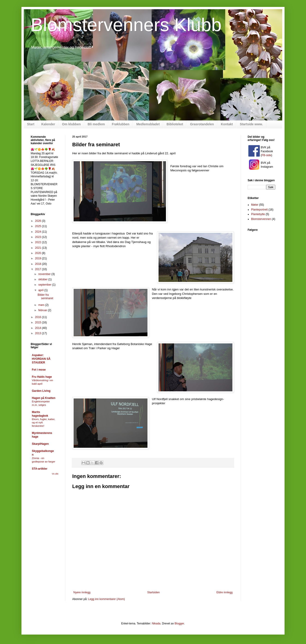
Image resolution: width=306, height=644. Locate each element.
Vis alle (55, 474)
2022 (39, 242)
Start (31, 124)
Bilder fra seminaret (45, 296)
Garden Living (41, 391)
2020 (39, 253)
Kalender (48, 124)
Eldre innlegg (225, 592)
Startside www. (251, 124)
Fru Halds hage (42, 377)
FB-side (266, 155)
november (45, 274)
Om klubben (71, 124)
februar (43, 310)
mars (42, 305)
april (41, 290)
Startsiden (153, 592)
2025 (39, 226)
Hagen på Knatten (44, 398)
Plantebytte (258, 214)
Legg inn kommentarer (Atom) (106, 599)
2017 (39, 269)
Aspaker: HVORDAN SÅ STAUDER (41, 359)
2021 (39, 248)
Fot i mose (39, 370)
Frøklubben (120, 124)
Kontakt (227, 124)
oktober (43, 279)
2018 (39, 264)
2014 (39, 328)
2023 (39, 237)
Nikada (156, 624)
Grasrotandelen (202, 124)
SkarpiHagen (40, 444)
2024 (39, 232)
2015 (39, 322)
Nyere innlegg (82, 592)
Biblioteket (175, 124)
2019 (39, 258)
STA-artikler (40, 469)
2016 (39, 317)
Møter (255, 205)
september (45, 285)
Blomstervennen (261, 219)
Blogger (179, 624)
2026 (39, 221)
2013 (39, 333)
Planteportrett (259, 210)
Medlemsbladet (148, 124)
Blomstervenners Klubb (126, 25)
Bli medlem (96, 124)
